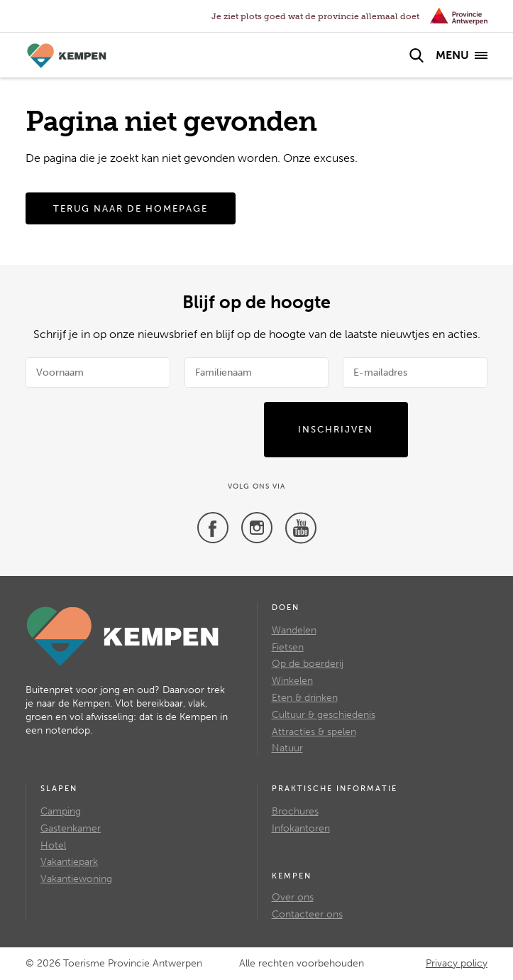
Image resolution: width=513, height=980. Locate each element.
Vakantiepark (69, 862)
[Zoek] (417, 55)
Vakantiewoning (76, 879)
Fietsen (288, 647)
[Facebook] (213, 528)
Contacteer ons (307, 914)
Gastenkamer (71, 828)
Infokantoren (301, 828)
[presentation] (213, 430)
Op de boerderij (308, 664)
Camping (61, 811)
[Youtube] (301, 528)
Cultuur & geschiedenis (324, 715)
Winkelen (292, 681)
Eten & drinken (305, 698)
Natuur (287, 748)
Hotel (53, 845)
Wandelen (294, 630)
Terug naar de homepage (131, 208)
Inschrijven (336, 429)
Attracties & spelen (314, 732)
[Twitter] (257, 528)
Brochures (295, 811)
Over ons (293, 897)
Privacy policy (457, 963)
